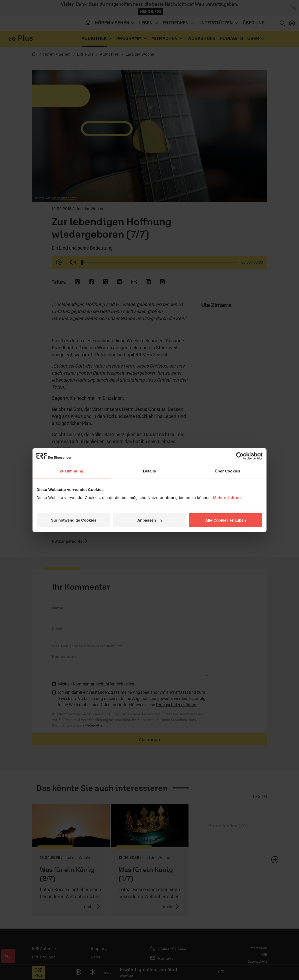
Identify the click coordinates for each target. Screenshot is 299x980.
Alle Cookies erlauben (226, 520)
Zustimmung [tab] (72, 471)
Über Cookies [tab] (227, 471)
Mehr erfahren (227, 498)
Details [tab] (149, 471)
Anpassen (150, 520)
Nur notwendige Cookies (74, 520)
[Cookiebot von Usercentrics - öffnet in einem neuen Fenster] (240, 456)
